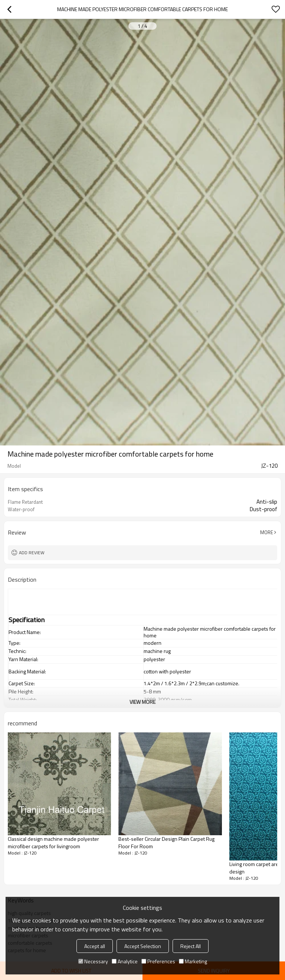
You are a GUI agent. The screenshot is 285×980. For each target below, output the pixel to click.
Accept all (95, 946)
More (267, 532)
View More (142, 702)
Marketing (193, 961)
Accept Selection (143, 946)
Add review (32, 553)
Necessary (93, 961)
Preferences (158, 961)
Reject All (191, 946)
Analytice (125, 961)
